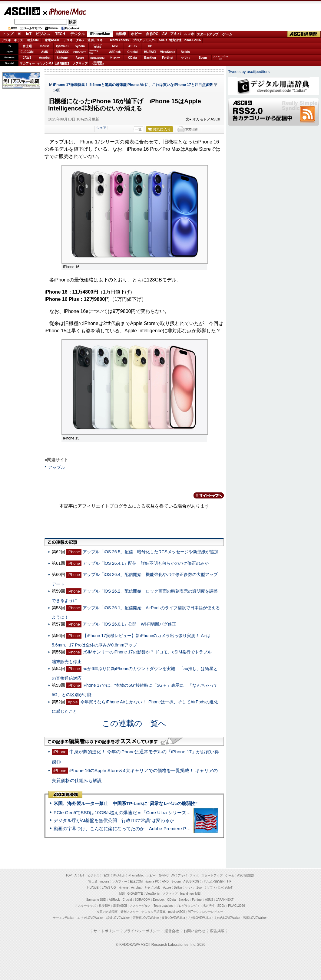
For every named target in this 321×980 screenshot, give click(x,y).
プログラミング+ (144, 40)
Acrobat (45, 58)
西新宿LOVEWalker (146, 918)
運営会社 (172, 931)
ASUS (133, 46)
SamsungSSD (94, 52)
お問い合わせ (194, 931)
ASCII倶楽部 (304, 34)
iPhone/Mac (65, 12)
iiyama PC (152, 881)
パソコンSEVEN (98, 46)
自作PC (152, 34)
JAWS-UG (109, 888)
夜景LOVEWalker (173, 918)
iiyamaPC (62, 46)
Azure (80, 58)
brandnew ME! (98, 63)
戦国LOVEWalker (255, 918)
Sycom (80, 46)
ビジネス (43, 34)
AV (165, 34)
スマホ (189, 34)
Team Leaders (163, 906)
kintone (62, 58)
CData (132, 58)
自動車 (121, 34)
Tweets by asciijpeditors (249, 72)
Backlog (150, 58)
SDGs (163, 40)
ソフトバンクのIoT (220, 58)
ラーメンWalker (64, 918)
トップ (8, 34)
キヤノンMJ (45, 63)
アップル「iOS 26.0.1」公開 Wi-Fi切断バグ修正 (129, 624)
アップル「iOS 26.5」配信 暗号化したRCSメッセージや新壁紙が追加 (151, 552)
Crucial (133, 52)
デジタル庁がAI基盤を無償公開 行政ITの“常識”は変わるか (114, 820)
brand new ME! (190, 894)
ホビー (136, 34)
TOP (69, 875)
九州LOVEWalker (200, 918)
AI (20, 34)
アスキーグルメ (74, 40)
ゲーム (227, 34)
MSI (115, 46)
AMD (45, 52)
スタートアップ (207, 34)
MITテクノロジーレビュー (205, 912)
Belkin (185, 52)
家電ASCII (52, 40)
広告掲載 (217, 931)
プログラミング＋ (188, 906)
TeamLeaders (119, 40)
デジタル (78, 34)
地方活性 (175, 40)
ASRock (115, 52)
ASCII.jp (22, 11)
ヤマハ (185, 58)
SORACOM (143, 900)
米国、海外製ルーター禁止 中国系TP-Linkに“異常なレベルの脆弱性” (126, 803)
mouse (45, 46)
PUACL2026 (192, 40)
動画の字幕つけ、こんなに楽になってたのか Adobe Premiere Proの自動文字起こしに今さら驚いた (156, 829)
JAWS (27, 58)
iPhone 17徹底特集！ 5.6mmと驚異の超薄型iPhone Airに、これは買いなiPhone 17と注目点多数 (133, 85)
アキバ (176, 34)
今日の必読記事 (107, 912)
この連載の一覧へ (134, 723)
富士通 (27, 46)
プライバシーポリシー (142, 931)
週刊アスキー (97, 40)
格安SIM (33, 40)
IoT (29, 34)
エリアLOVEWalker (90, 918)
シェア (101, 128)
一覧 (138, 129)
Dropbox (115, 58)
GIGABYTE (80, 52)
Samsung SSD (96, 900)
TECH (60, 34)
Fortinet (168, 58)
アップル (57, 467)
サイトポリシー (106, 931)
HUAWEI (150, 52)
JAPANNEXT (62, 63)
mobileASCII (177, 912)
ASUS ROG (62, 52)
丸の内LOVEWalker (227, 918)
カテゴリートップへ (205, 495)
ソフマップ (80, 63)
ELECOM (27, 52)
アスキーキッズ (12, 40)
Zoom (203, 58)
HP (150, 46)
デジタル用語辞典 (154, 912)
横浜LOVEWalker (118, 918)
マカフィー (27, 63)
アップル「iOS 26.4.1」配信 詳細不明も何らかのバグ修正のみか (146, 563)
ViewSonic (168, 52)
